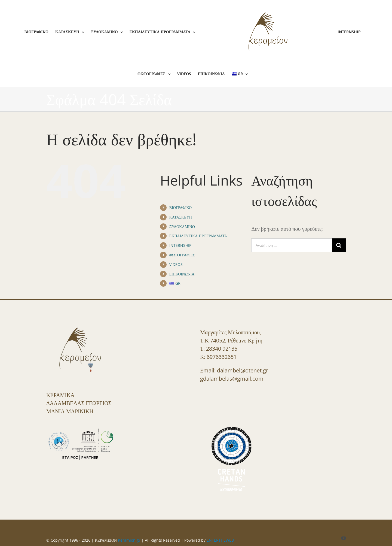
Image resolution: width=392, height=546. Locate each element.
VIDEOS (176, 264)
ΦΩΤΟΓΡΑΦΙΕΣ (182, 255)
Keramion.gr (129, 540)
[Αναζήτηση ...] (292, 245)
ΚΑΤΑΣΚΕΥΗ (181, 217)
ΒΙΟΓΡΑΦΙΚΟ (180, 207)
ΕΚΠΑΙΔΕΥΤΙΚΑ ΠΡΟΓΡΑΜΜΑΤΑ (198, 236)
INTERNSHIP (180, 245)
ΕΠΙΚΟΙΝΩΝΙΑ (182, 274)
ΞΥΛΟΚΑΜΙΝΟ (182, 227)
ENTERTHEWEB (220, 540)
